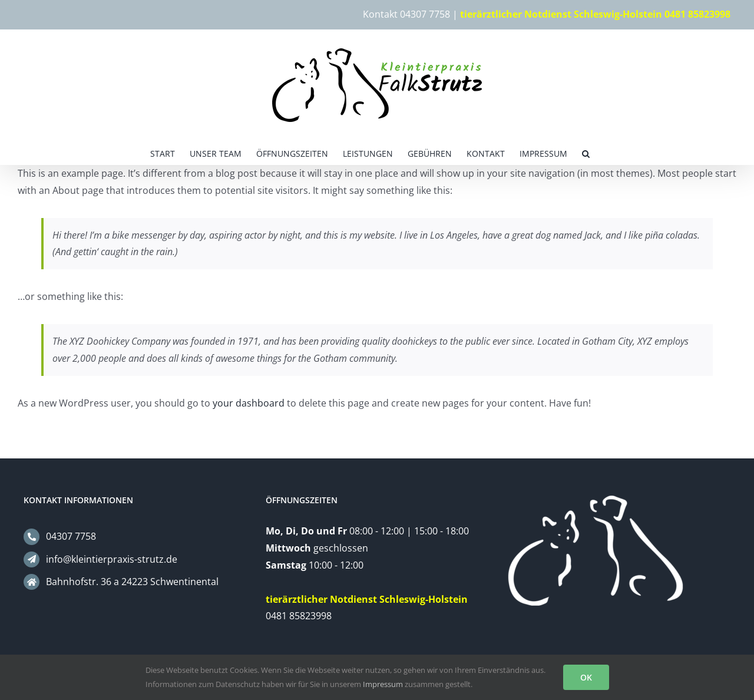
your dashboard (249, 403)
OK (586, 677)
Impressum (383, 684)
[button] (586, 153)
